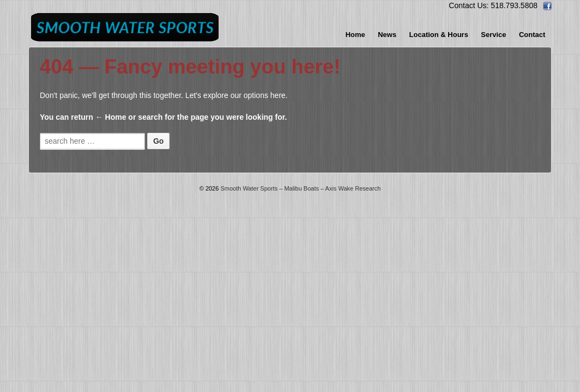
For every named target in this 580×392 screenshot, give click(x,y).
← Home (111, 117)
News (387, 35)
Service (493, 35)
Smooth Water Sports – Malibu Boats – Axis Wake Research (300, 188)
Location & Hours (439, 35)
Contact (532, 35)
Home (355, 35)
